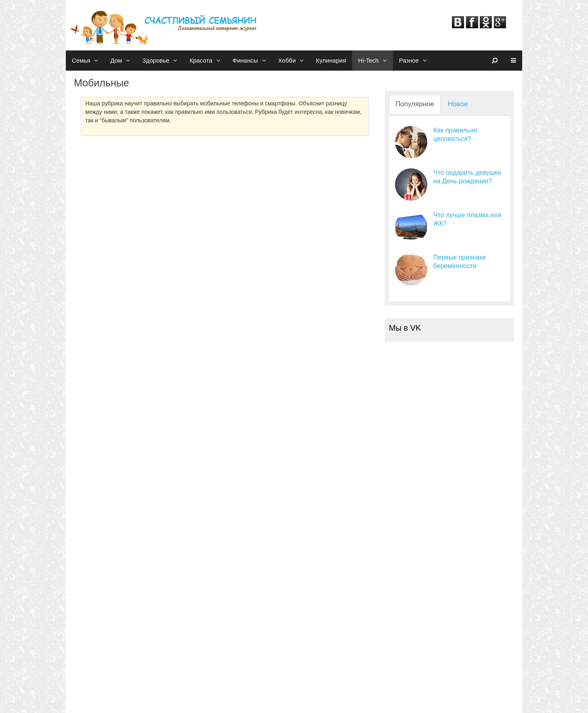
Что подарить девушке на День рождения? (467, 177)
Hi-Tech (376, 61)
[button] (97, 61)
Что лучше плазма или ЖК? (467, 219)
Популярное (415, 104)
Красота (208, 61)
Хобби (294, 61)
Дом (123, 61)
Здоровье (163, 61)
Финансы (252, 61)
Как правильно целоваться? (455, 134)
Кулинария (331, 60)
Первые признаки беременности (460, 262)
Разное (416, 61)
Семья (88, 61)
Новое (458, 104)
